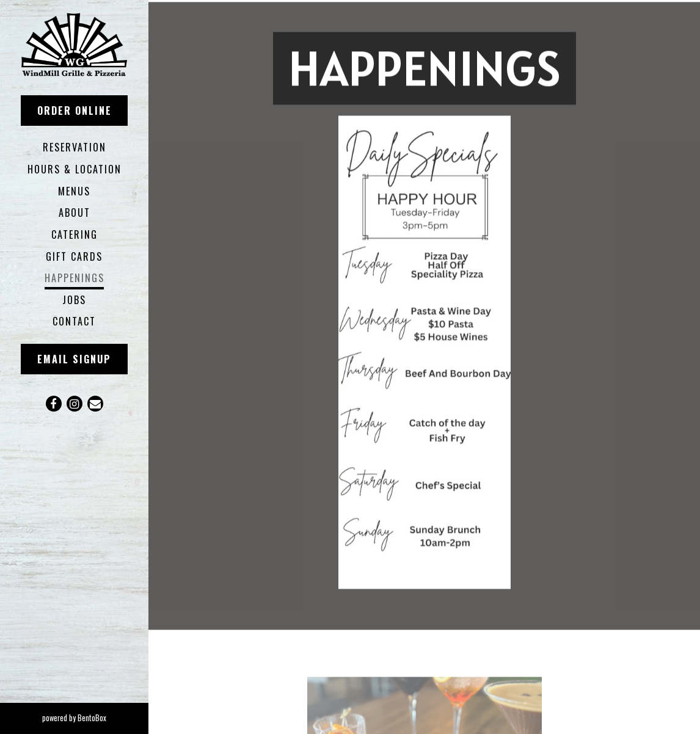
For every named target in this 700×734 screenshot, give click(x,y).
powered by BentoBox (95, 718)
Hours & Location (75, 169)
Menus (74, 191)
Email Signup (74, 359)
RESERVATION (77, 147)
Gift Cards (74, 256)
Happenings (75, 278)
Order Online (75, 111)
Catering (75, 234)
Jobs (74, 300)
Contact (74, 321)
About (75, 213)
